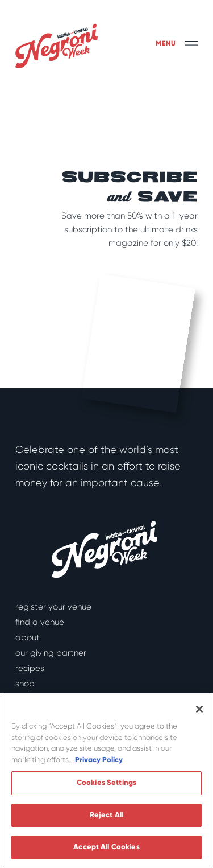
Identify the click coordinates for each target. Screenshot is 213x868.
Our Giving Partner (51, 653)
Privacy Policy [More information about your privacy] (99, 760)
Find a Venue (40, 622)
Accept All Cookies (106, 847)
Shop (25, 684)
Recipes (30, 668)
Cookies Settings (106, 783)
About (28, 637)
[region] (106, 781)
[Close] (199, 709)
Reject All (106, 815)
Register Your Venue (53, 607)
